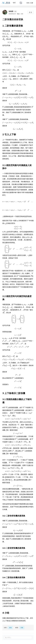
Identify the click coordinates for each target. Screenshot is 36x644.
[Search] (21, 3)
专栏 (14, 3)
